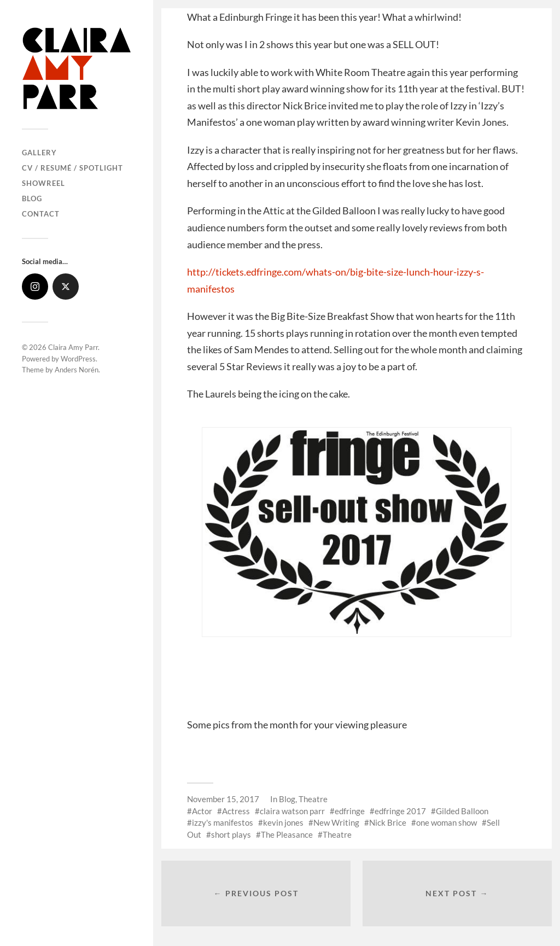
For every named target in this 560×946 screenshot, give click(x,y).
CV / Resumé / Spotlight (72, 168)
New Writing (336, 822)
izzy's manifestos (223, 822)
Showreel (43, 183)
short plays (231, 834)
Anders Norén (77, 370)
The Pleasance (287, 834)
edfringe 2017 (400, 811)
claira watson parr (292, 811)
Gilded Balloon (462, 811)
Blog (32, 198)
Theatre (313, 799)
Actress (236, 811)
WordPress (78, 359)
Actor (202, 811)
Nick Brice (388, 822)
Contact (41, 214)
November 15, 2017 (223, 799)
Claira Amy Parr (73, 347)
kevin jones (283, 822)
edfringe (350, 811)
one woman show (447, 822)
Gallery (39, 153)
